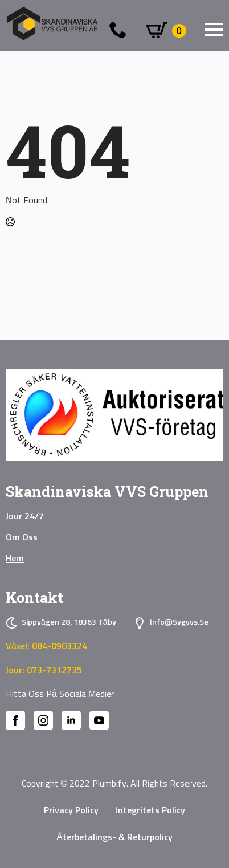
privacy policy (71, 810)
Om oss (22, 537)
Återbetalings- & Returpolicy (114, 837)
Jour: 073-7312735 (44, 670)
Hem (15, 559)
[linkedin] (71, 720)
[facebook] (15, 720)
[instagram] (43, 720)
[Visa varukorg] (166, 31)
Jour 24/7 (25, 516)
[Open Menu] (214, 30)
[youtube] (99, 720)
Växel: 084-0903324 (46, 646)
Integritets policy (150, 810)
